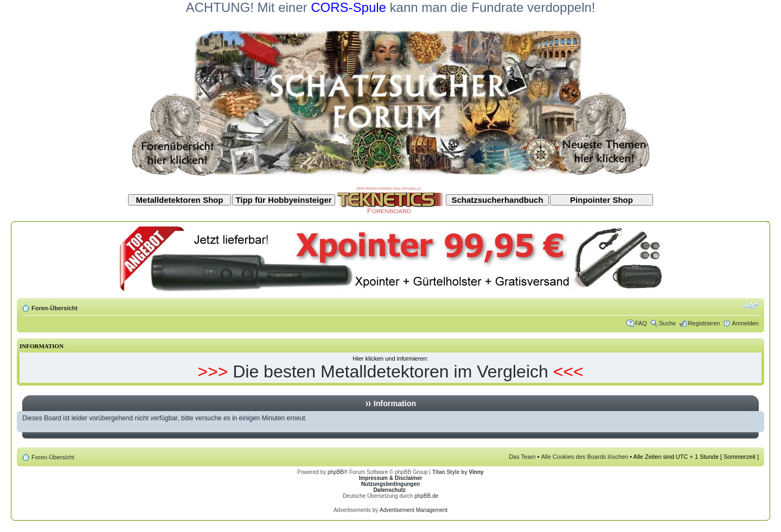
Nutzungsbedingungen (390, 484)
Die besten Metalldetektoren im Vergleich (390, 371)
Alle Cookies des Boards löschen (584, 457)
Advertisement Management (414, 510)
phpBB (336, 472)
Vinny (476, 472)
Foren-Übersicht (55, 308)
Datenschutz (389, 490)
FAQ (641, 323)
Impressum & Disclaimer (391, 478)
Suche (667, 323)
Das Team (522, 457)
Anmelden (745, 323)
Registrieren (704, 323)
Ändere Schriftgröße (751, 306)
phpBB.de (426, 496)
